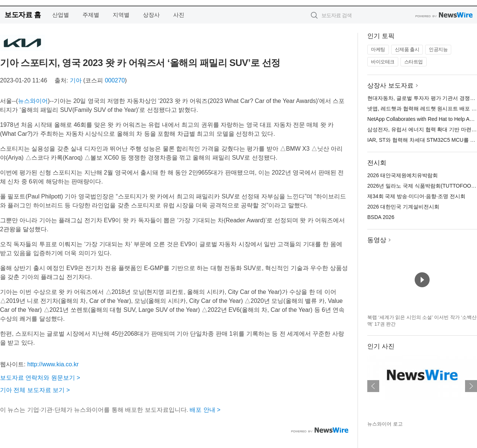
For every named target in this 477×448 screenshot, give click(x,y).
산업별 (61, 15)
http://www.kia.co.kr (53, 364)
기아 (76, 80)
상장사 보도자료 (390, 86)
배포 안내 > (205, 410)
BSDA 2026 (381, 217)
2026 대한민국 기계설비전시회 (403, 207)
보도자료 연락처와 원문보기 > (40, 378)
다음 (471, 386)
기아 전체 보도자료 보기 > (35, 390)
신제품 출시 (407, 49)
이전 (373, 386)
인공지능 (438, 49)
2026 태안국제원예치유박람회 (403, 175)
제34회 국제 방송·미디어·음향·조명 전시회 (416, 196)
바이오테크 (383, 62)
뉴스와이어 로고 (385, 424)
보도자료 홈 (23, 15)
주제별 (91, 15)
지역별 (121, 15)
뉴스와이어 (33, 101)
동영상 (377, 240)
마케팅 (378, 49)
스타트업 (414, 62)
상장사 (151, 15)
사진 (179, 15)
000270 (115, 80)
